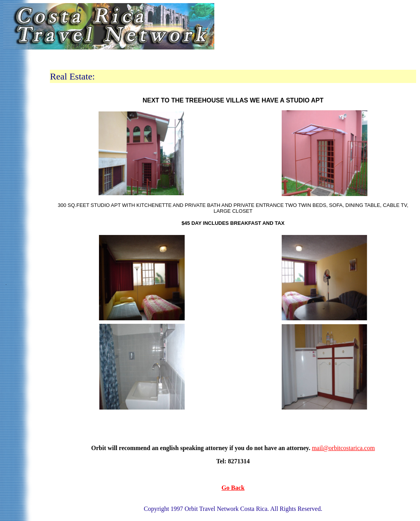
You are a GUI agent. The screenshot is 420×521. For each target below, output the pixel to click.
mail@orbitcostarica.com (343, 448)
